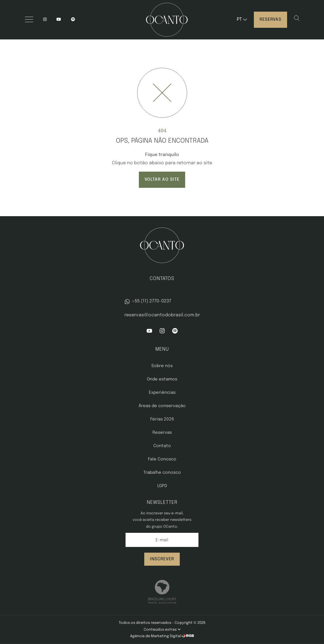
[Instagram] (45, 20)
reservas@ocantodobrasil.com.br (162, 315)
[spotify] (73, 20)
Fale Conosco (162, 459)
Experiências (162, 393)
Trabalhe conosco (162, 473)
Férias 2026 (162, 419)
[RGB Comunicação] (188, 636)
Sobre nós (162, 366)
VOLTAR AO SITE (162, 180)
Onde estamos (162, 379)
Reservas (270, 20)
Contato (162, 446)
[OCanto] (167, 20)
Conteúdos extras (162, 630)
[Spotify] (175, 332)
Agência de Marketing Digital (156, 636)
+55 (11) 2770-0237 (148, 302)
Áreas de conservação (162, 406)
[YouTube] (59, 20)
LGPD (162, 486)
